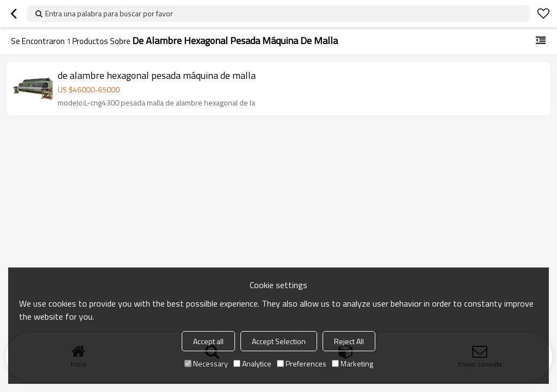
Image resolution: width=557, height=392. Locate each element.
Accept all (208, 341)
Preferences (302, 363)
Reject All (349, 341)
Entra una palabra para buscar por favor (109, 13)
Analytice (252, 363)
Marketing (352, 363)
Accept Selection (279, 341)
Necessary (206, 363)
